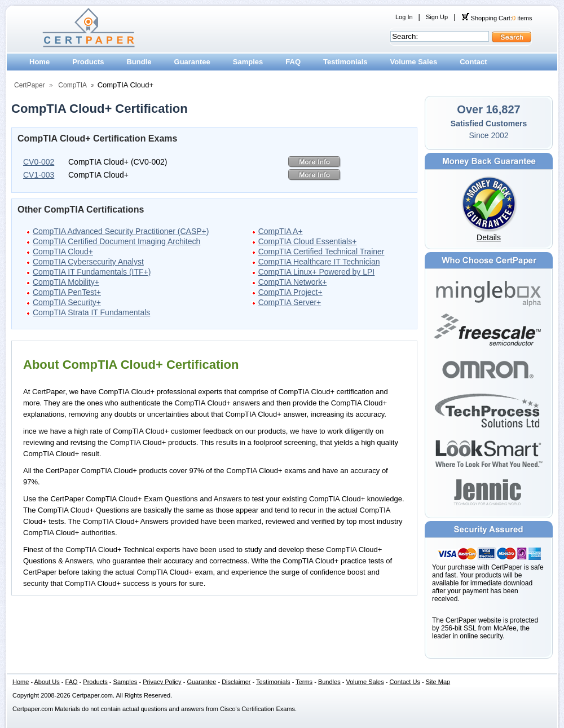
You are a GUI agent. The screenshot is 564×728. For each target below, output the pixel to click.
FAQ (293, 62)
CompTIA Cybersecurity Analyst (88, 262)
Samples (248, 62)
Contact (473, 62)
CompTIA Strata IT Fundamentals (91, 312)
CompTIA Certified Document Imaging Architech (116, 241)
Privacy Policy (162, 682)
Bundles (329, 682)
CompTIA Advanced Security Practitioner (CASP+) (121, 231)
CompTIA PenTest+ (67, 292)
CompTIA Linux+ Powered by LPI (317, 272)
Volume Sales (414, 62)
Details (489, 237)
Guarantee (192, 62)
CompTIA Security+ (67, 302)
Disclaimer (236, 682)
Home (39, 62)
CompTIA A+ (281, 231)
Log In (404, 17)
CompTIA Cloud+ (63, 252)
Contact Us (405, 682)
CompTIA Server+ (290, 302)
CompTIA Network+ (293, 282)
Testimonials (345, 62)
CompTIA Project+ (290, 292)
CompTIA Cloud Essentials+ (308, 241)
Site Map (438, 682)
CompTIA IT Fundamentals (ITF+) (92, 272)
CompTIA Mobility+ (66, 282)
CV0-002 (39, 162)
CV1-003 (39, 175)
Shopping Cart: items (497, 18)
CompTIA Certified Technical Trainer (321, 252)
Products (88, 62)
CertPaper (30, 85)
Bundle (139, 62)
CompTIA (72, 85)
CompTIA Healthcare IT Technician (319, 262)
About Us (47, 682)
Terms (304, 682)
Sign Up (437, 17)
